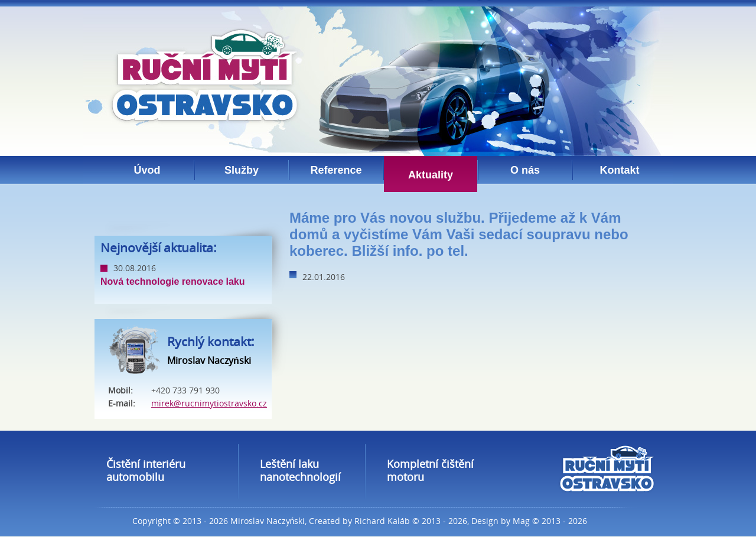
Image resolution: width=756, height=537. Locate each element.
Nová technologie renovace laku (173, 281)
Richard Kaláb (382, 521)
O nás (525, 170)
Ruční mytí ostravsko (204, 76)
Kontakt (620, 170)
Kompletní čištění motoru (430, 470)
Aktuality (431, 175)
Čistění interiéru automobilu (146, 470)
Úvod (147, 170)
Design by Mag (501, 521)
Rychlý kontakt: (211, 341)
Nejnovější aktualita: (159, 248)
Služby (242, 170)
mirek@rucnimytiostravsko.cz (209, 403)
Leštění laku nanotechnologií (300, 470)
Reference (336, 170)
